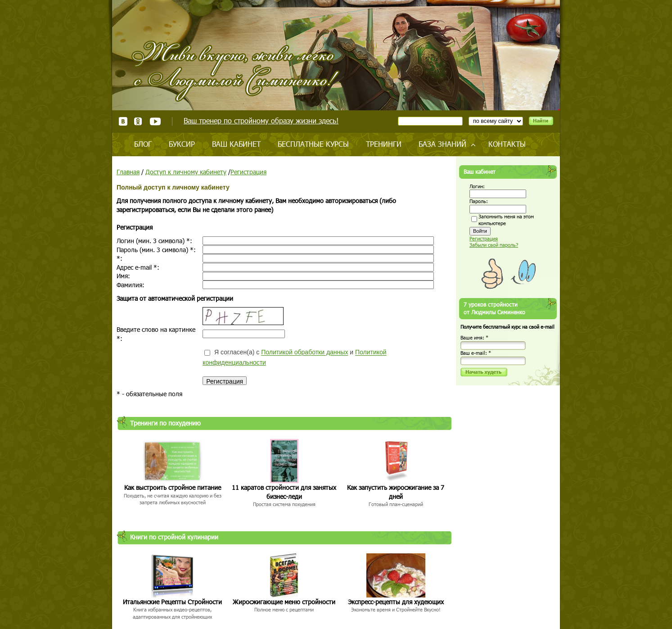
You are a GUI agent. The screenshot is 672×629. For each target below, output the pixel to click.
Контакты (507, 144)
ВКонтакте (123, 121)
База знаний (442, 144)
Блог (143, 144)
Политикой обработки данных (304, 353)
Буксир (182, 144)
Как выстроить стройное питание (173, 487)
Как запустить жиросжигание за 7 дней (396, 492)
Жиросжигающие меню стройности (284, 602)
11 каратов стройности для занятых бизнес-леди (284, 492)
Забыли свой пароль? (494, 245)
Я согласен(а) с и (294, 357)
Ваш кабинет (236, 144)
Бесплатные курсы (313, 144)
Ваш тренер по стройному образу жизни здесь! (261, 120)
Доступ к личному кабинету (186, 172)
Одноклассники (138, 121)
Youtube (155, 121)
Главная (128, 172)
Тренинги (384, 144)
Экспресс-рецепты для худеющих (396, 602)
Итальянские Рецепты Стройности (172, 602)
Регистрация (248, 172)
